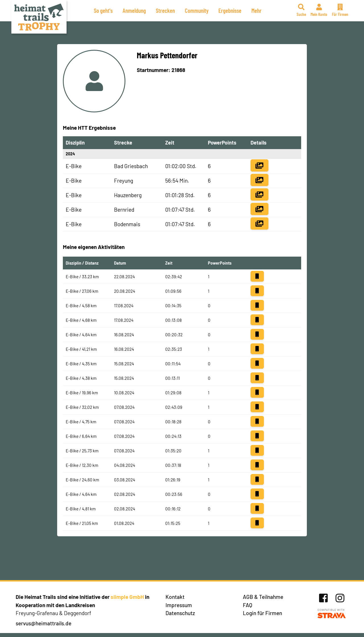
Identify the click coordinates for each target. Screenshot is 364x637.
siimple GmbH (127, 597)
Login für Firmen (262, 613)
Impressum (179, 605)
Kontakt (175, 597)
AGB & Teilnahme (263, 597)
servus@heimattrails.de (44, 623)
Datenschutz (180, 613)
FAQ (248, 605)
